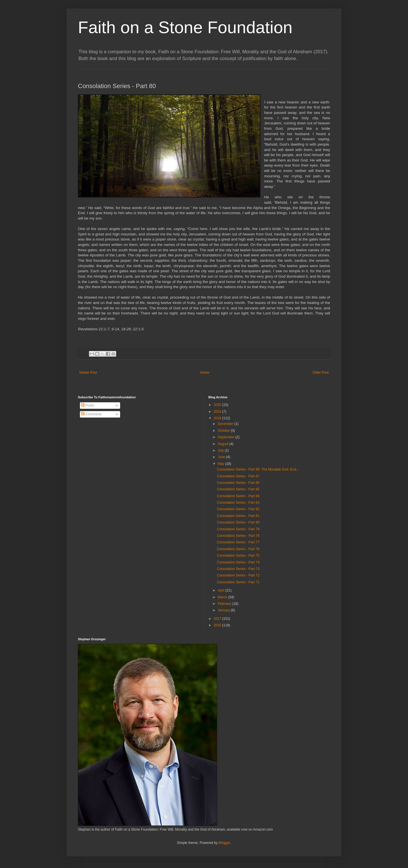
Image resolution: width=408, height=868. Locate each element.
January (224, 610)
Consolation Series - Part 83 (238, 503)
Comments (91, 414)
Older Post (321, 373)
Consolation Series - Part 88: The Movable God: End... (258, 469)
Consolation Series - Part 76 (238, 549)
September (226, 437)
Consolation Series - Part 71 (238, 582)
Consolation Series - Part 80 (238, 522)
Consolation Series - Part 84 (238, 496)
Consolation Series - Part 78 (238, 536)
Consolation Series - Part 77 (238, 542)
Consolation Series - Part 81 (238, 516)
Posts (87, 405)
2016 (218, 625)
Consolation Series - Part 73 (238, 569)
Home (205, 373)
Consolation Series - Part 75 (238, 556)
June (222, 457)
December (226, 424)
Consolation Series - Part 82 (238, 509)
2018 (218, 418)
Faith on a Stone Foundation (185, 27)
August (223, 444)
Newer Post (88, 373)
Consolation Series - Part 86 (238, 483)
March (223, 597)
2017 (218, 619)
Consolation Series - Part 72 (238, 575)
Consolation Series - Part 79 (238, 529)
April (221, 590)
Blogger (224, 843)
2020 (218, 405)
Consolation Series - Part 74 (238, 562)
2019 (218, 412)
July (221, 450)
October (224, 431)
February (225, 604)
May (221, 464)
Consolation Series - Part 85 (238, 489)
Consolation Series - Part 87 (238, 476)
